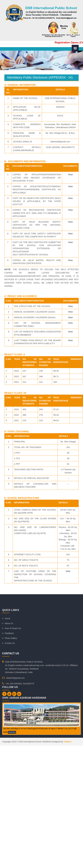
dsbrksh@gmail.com (15, 678)
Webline (68, 742)
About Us (9, 623)
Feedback (9, 633)
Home (7, 618)
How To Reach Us (13, 628)
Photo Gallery (11, 638)
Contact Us (10, 643)
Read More (12, 732)
